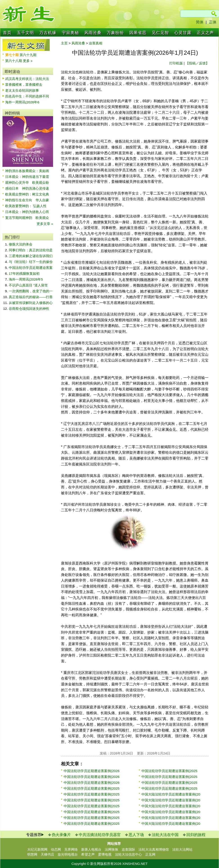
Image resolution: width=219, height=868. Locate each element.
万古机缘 (48, 33)
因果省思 (138, 33)
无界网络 (71, 849)
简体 (200, 22)
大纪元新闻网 (37, 849)
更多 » (28, 61)
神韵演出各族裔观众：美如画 (27, 171)
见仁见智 (160, 33)
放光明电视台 (68, 854)
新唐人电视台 (91, 849)
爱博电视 (105, 854)
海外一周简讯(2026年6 (22, 102)
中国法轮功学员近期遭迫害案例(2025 (92, 788)
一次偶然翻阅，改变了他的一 (31, 291)
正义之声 (205, 33)
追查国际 (128, 849)
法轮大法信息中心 (128, 854)
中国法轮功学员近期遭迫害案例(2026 (92, 771)
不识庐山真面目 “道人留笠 (28, 285)
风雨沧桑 (93, 33)
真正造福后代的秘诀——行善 (31, 297)
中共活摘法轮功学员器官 (100, 835)
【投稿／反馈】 (197, 63)
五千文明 (25, 33)
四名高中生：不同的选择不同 (27, 96)
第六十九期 (28, 55)
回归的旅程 (196, 835)
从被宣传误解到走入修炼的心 (31, 303)
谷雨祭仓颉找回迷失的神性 (29, 309)
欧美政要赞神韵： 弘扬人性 (26, 206)
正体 (213, 22)
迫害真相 (96, 43)
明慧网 (32, 854)
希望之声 (88, 854)
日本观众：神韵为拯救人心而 (27, 212)
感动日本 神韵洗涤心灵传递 (27, 188)
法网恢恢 (112, 849)
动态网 (56, 849)
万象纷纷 (115, 33)
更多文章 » (45, 224)
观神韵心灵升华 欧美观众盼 (27, 182)
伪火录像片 (61, 835)
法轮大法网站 (182, 849)
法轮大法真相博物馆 (154, 849)
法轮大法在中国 (165, 835)
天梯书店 (47, 854)
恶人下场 (136, 835)
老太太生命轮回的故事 (22, 90)
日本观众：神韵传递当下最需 (27, 177)
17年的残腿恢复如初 (24, 273)
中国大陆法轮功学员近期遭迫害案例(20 (171, 794)
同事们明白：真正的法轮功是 (31, 250)
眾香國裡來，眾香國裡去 (24, 85)
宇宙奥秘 (70, 33)
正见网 (150, 854)
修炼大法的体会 (21, 244)
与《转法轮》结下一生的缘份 (31, 262)
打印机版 (176, 63)
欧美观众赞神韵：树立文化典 (27, 194)
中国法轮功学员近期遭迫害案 (31, 268)
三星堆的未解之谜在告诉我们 (31, 256)
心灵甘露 (183, 33)
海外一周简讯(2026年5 (26, 279)
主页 (64, 43)
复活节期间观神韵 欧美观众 (27, 218)
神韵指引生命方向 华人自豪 (27, 200)
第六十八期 (14, 61)
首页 (7, 33)
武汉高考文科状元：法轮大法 (27, 79)
